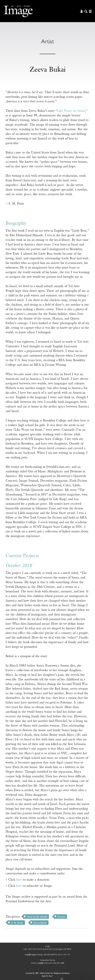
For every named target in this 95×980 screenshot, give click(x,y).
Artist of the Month (37, 917)
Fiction (61, 917)
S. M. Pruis (17, 923)
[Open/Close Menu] (90, 11)
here (19, 880)
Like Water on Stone (71, 111)
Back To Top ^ (48, 976)
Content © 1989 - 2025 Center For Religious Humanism (48, 973)
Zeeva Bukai (40, 923)
